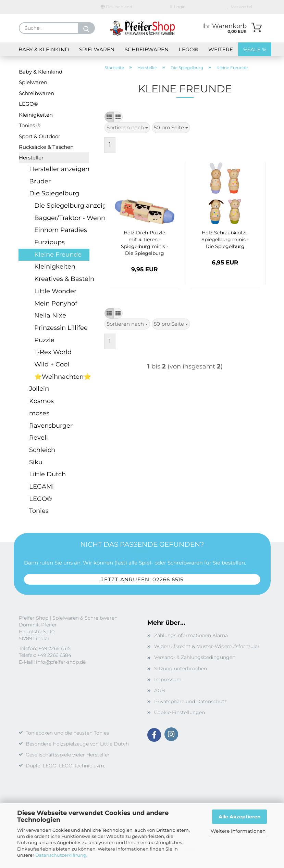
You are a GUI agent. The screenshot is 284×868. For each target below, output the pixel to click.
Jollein (39, 389)
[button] (109, 117)
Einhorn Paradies (61, 230)
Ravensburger (51, 426)
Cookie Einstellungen (180, 712)
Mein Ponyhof (56, 303)
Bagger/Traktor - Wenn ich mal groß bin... (62, 218)
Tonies (39, 511)
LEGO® (188, 49)
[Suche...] (86, 28)
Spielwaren (97, 49)
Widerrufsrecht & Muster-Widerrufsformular (207, 646)
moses (39, 413)
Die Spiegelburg (54, 193)
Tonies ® (30, 125)
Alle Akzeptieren (240, 817)
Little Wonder (55, 291)
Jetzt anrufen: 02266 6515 (142, 579)
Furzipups (50, 242)
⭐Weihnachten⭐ (62, 377)
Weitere (221, 49)
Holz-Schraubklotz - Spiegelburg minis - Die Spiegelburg (225, 239)
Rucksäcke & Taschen (46, 147)
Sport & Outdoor (40, 136)
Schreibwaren (147, 49)
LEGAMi (41, 487)
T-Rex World (53, 352)
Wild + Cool (52, 364)
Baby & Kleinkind (44, 49)
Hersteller (31, 158)
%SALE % (255, 49)
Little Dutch (47, 474)
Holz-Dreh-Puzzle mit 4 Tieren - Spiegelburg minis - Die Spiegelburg (145, 243)
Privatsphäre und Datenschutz (190, 701)
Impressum (168, 679)
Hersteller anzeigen (59, 169)
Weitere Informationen (238, 831)
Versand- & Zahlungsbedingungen (195, 657)
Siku (36, 462)
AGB (160, 690)
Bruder (40, 181)
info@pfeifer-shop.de (61, 662)
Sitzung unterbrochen (181, 669)
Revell (39, 438)
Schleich (42, 450)
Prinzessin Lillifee (61, 328)
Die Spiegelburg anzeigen (62, 206)
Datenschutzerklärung (61, 855)
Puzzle (44, 340)
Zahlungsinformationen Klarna (191, 635)
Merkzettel (240, 7)
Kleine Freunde (58, 255)
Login (178, 7)
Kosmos (41, 401)
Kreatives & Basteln (62, 279)
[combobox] (127, 127)
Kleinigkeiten (36, 115)
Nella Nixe (50, 315)
